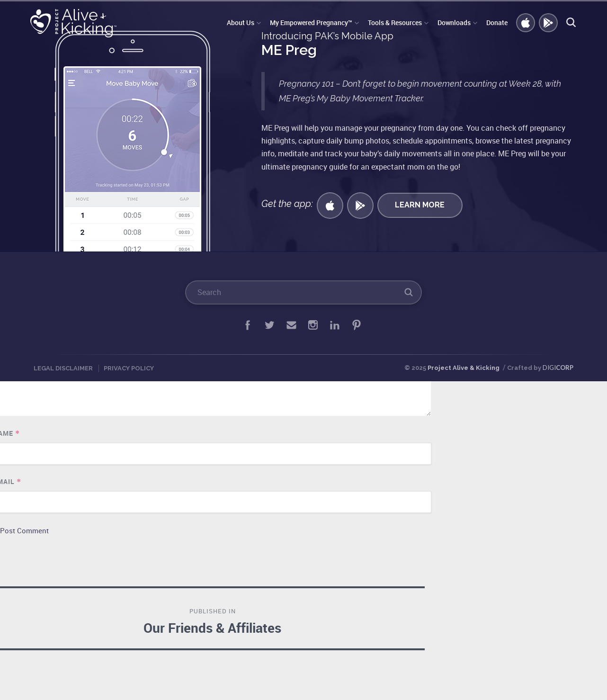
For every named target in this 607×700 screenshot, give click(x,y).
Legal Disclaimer (63, 368)
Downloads (454, 22)
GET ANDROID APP (549, 23)
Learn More (420, 205)
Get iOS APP (526, 23)
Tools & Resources (395, 22)
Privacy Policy (129, 368)
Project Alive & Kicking (464, 368)
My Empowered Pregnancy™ (311, 22)
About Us (241, 22)
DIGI (558, 368)
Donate (497, 22)
